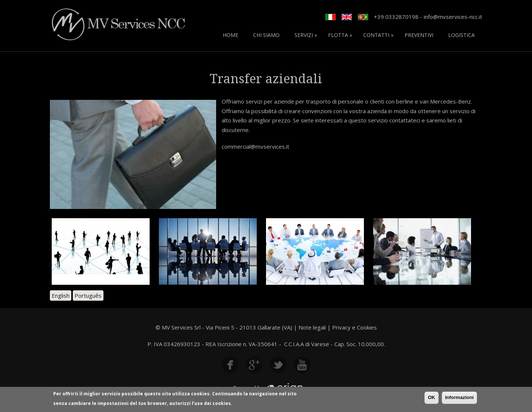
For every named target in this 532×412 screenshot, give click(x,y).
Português (88, 296)
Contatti (378, 35)
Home (231, 35)
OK (432, 399)
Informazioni (459, 399)
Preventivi (419, 35)
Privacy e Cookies (354, 327)
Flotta (340, 35)
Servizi (306, 35)
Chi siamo (266, 35)
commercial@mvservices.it (255, 146)
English (61, 296)
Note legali (312, 327)
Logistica (461, 35)
